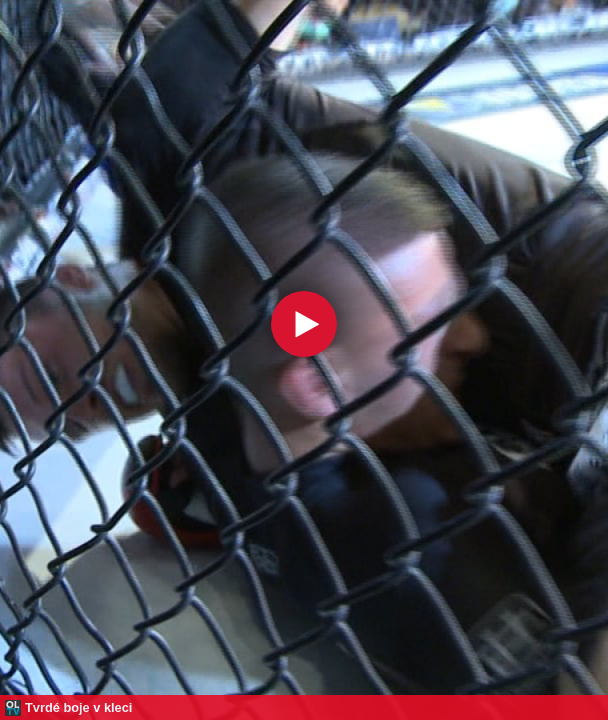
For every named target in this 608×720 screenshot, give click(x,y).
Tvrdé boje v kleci (78, 707)
